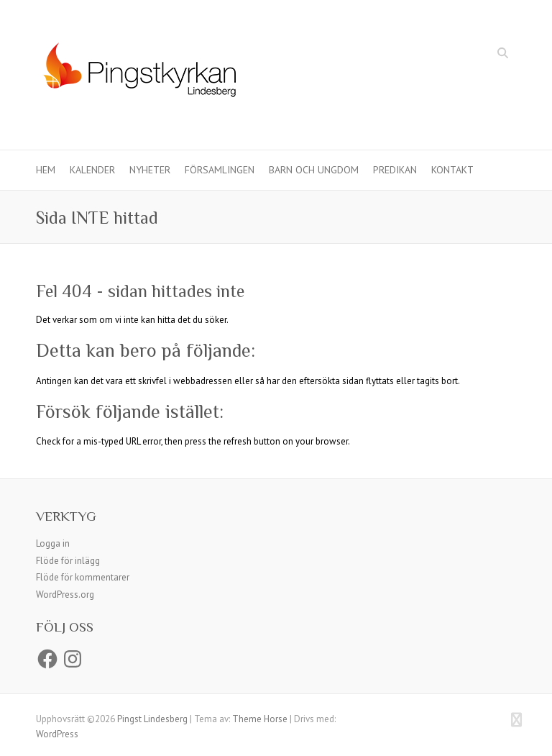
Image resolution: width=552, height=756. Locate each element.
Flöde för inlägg (68, 561)
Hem (46, 170)
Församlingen (220, 170)
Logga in (53, 543)
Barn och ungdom (314, 170)
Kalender (92, 170)
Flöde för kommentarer (83, 577)
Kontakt (452, 170)
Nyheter (150, 170)
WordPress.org (65, 595)
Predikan (395, 170)
